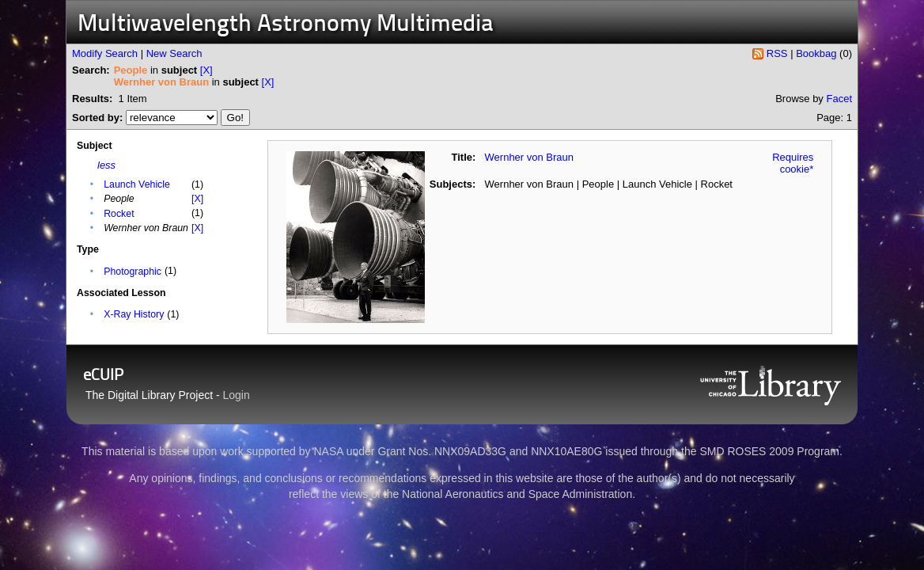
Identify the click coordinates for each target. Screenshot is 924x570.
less (106, 165)
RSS (777, 53)
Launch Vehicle (137, 184)
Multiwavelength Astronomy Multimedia (286, 25)
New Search (174, 53)
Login (237, 395)
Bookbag (816, 53)
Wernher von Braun (530, 157)
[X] (206, 70)
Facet (839, 99)
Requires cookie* (793, 163)
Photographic (133, 272)
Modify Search (105, 53)
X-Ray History (134, 314)
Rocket (119, 214)
